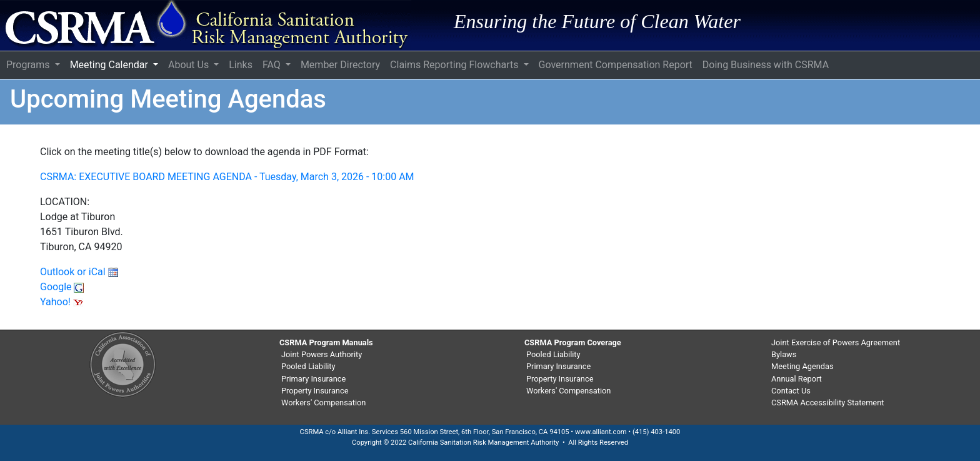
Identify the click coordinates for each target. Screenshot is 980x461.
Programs (29, 65)
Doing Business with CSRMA (766, 65)
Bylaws (784, 354)
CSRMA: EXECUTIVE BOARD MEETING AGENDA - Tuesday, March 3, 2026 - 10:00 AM (227, 177)
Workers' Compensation (323, 403)
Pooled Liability (308, 366)
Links (241, 65)
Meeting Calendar (110, 65)
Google (62, 287)
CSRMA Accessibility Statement (827, 403)
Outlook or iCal (79, 272)
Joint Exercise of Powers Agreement (836, 342)
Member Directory (340, 65)
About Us (190, 65)
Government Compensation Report (616, 65)
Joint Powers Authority (322, 354)
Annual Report (797, 379)
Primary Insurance (313, 379)
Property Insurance (315, 391)
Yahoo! (62, 302)
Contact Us (791, 391)
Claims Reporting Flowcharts (455, 65)
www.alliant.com (601, 432)
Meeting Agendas (802, 366)
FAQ (273, 65)
